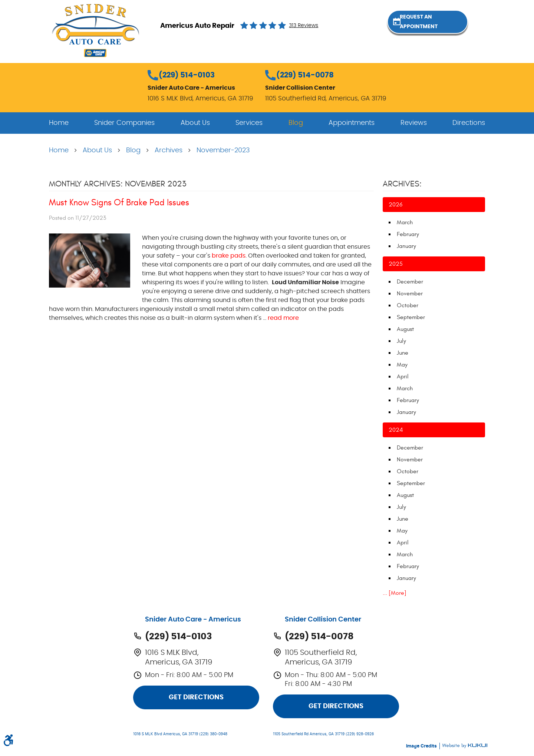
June (403, 353)
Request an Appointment (445, 25)
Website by (465, 746)
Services (249, 123)
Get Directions (196, 697)
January (406, 246)
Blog (296, 123)
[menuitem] (59, 123)
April (403, 377)
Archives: (402, 184)
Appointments (352, 123)
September (411, 317)
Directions (469, 123)
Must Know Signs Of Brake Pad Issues (119, 203)
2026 (395, 205)
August (405, 329)
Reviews (414, 123)
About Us (195, 123)
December (410, 282)
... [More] (395, 593)
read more (283, 318)
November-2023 (223, 150)
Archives (169, 150)
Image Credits (422, 746)
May (402, 365)
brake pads (229, 256)
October (408, 305)
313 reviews (304, 26)
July (401, 341)
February (408, 234)
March (405, 222)
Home (59, 123)
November (410, 294)
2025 (396, 264)
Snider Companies (124, 123)
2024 (396, 430)
